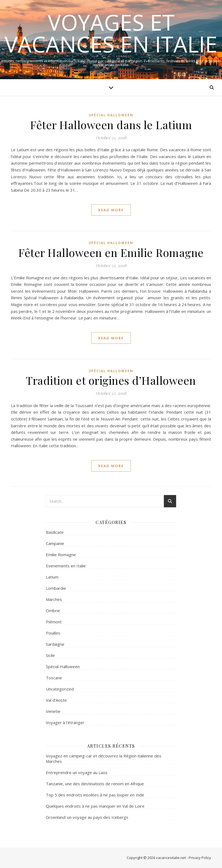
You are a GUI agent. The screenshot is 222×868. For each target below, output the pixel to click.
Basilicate (55, 532)
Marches (54, 599)
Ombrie (53, 611)
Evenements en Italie (66, 566)
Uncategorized (60, 689)
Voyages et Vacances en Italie (111, 33)
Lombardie (56, 588)
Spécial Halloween (111, 115)
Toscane (54, 678)
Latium (52, 577)
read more (111, 210)
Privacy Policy (200, 858)
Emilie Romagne (61, 555)
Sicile (50, 655)
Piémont (54, 622)
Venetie (53, 711)
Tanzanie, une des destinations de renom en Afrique (95, 784)
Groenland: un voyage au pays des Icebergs (87, 817)
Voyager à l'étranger (65, 722)
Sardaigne (55, 644)
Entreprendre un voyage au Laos (77, 772)
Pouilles (53, 633)
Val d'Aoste (56, 700)
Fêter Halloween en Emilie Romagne (111, 252)
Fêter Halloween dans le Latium (111, 125)
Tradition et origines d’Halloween (111, 380)
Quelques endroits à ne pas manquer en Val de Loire (95, 806)
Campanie (55, 543)
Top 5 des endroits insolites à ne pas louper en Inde (95, 795)
